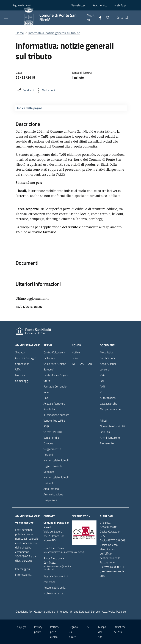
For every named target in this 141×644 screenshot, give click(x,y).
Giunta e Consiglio (26, 358)
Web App (120, 5)
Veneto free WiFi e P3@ (54, 423)
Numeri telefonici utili (56, 460)
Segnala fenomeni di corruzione (56, 579)
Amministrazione (27, 345)
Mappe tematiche (110, 409)
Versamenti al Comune (52, 440)
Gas (46, 398)
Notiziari (20, 375)
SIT (102, 415)
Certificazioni (107, 358)
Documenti (107, 345)
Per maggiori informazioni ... (24, 572)
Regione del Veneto (22, 5)
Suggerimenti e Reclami (52, 452)
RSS (88, 627)
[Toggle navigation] (6, 17)
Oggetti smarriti (53, 466)
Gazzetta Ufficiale (45, 612)
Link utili (48, 483)
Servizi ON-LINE (53, 432)
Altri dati (106, 516)
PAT (102, 381)
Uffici (18, 369)
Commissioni (23, 364)
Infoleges (63, 612)
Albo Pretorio (51, 489)
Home (20, 33)
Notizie (76, 352)
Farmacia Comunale (55, 386)
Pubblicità (49, 409)
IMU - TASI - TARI (82, 364)
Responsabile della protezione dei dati (54, 590)
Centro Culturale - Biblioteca (54, 355)
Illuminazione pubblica (56, 415)
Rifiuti (47, 392)
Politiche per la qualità (55, 632)
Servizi (48, 345)
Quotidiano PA (24, 612)
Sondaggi (49, 472)
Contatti (49, 516)
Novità (76, 345)
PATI (102, 386)
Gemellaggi (22, 381)
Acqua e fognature (54, 403)
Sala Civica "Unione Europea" (55, 367)
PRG (102, 375)
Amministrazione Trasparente (53, 497)
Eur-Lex (95, 612)
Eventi (75, 358)
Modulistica (107, 352)
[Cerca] (127, 18)
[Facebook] (99, 17)
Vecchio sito (99, 5)
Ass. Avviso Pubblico (114, 612)
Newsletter (78, 5)
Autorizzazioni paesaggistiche (109, 401)
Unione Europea (79, 612)
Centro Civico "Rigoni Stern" (56, 378)
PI (101, 392)
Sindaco (20, 352)
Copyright (21, 627)
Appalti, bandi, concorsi (108, 367)
